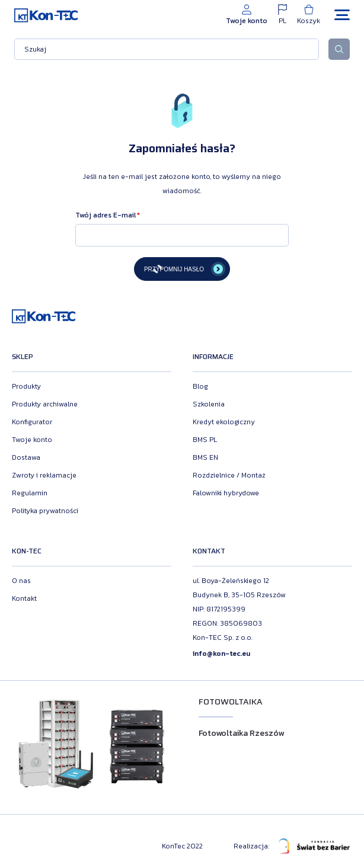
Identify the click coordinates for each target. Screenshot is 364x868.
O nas (21, 581)
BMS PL (205, 440)
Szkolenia (209, 404)
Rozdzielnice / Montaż (229, 475)
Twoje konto (32, 440)
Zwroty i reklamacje (44, 475)
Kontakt (24, 598)
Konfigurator (32, 422)
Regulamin (30, 493)
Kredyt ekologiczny (224, 422)
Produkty (26, 386)
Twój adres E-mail (106, 215)
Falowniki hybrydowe (226, 493)
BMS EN (205, 457)
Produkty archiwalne (45, 404)
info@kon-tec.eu (221, 654)
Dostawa (26, 457)
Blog (200, 386)
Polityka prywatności (45, 511)
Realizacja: (292, 846)
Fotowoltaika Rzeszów (241, 733)
